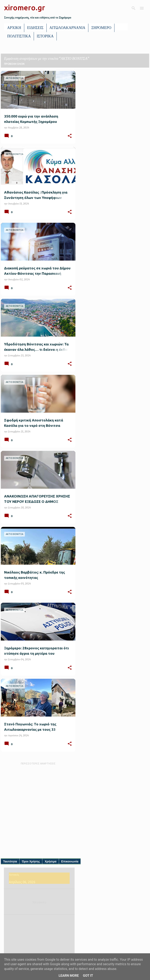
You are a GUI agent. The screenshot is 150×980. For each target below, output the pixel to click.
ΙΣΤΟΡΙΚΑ (45, 36)
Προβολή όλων (14, 64)
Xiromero (40, 902)
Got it (88, 976)
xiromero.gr (25, 8)
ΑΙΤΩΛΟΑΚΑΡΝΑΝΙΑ (67, 28)
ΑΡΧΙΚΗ (14, 28)
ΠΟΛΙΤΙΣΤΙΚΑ (19, 36)
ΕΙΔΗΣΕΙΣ (35, 28)
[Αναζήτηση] (134, 8)
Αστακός (15, 875)
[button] (70, 136)
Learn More (69, 976)
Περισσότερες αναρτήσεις (38, 764)
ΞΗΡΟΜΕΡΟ (101, 28)
